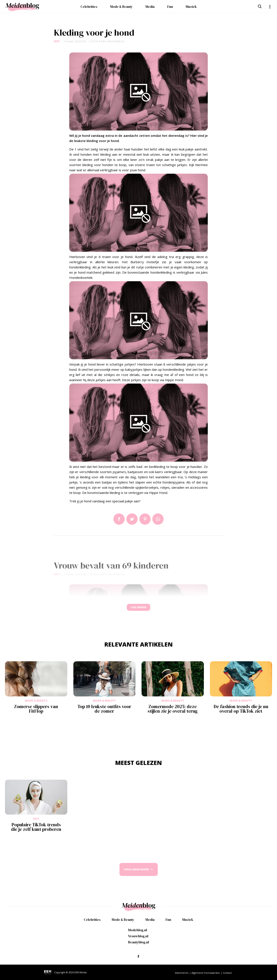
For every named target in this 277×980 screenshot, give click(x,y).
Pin (145, 519)
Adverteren (182, 973)
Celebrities (89, 7)
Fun (170, 7)
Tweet (132, 519)
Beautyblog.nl (138, 942)
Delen (119, 519)
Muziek (191, 7)
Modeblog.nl (138, 930)
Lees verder (138, 609)
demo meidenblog (112, 41)
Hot (57, 41)
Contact (227, 973)
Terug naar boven (136, 873)
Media (150, 7)
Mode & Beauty (121, 7)
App (158, 519)
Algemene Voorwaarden (206, 973)
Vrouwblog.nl (138, 936)
